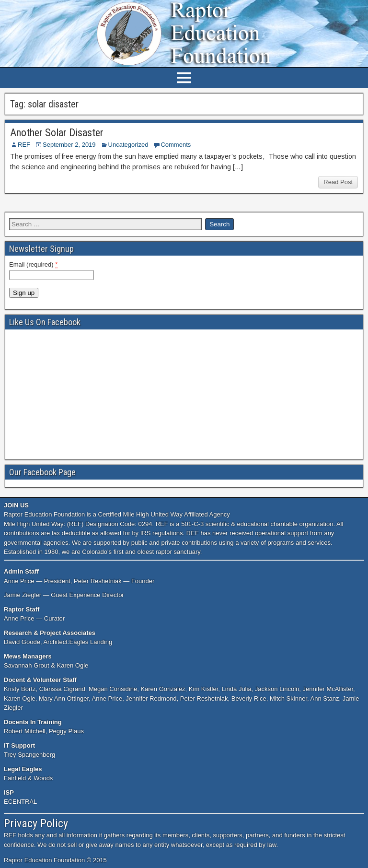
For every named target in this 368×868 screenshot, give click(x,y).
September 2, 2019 (69, 145)
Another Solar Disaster (57, 133)
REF (24, 145)
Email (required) (34, 264)
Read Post (338, 182)
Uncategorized (128, 145)
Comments (176, 145)
